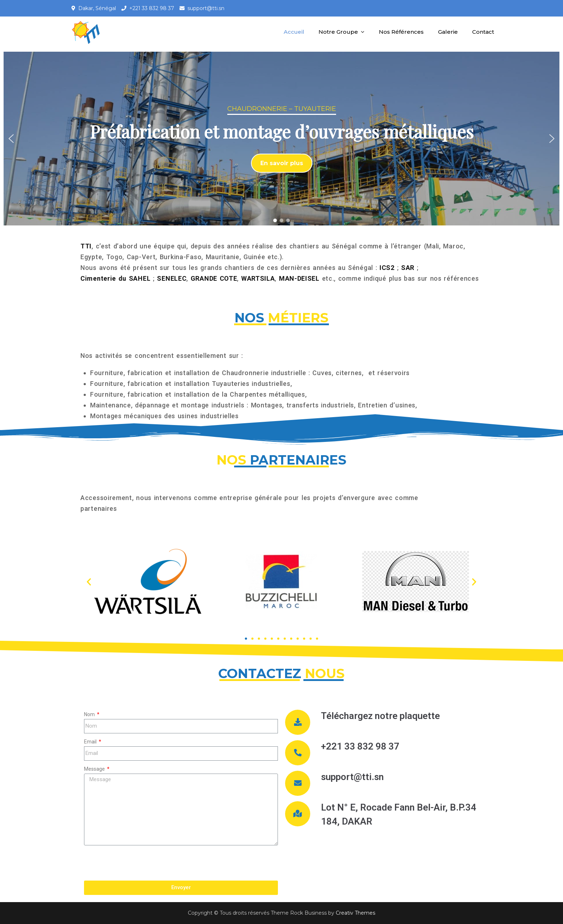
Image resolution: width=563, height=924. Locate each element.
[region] (281, 139)
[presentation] (139, 863)
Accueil (294, 32)
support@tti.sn (206, 8)
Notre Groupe (338, 32)
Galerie (448, 32)
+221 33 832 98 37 (152, 8)
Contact (483, 32)
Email (91, 742)
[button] (11, 139)
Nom (90, 714)
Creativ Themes (355, 913)
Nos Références (401, 32)
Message (95, 769)
